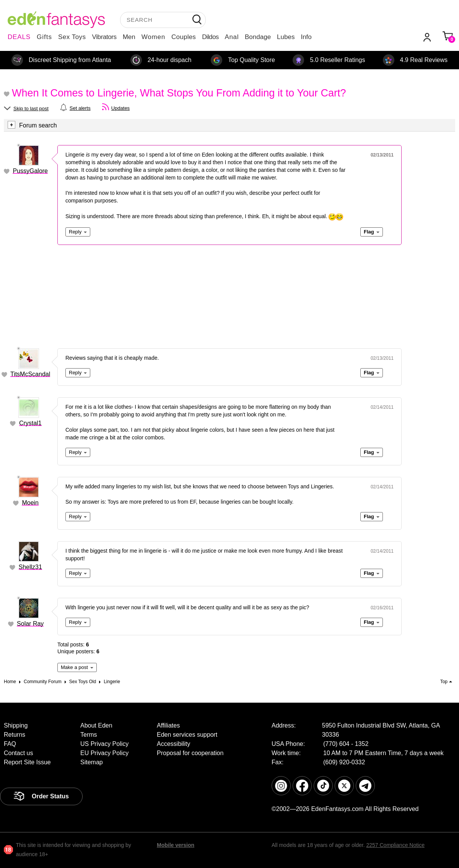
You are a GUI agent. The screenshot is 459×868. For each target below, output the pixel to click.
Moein (30, 503)
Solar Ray (30, 624)
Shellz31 (30, 567)
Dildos (210, 37)
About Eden (96, 725)
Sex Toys (72, 37)
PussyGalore (30, 171)
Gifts (44, 37)
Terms (89, 735)
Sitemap (92, 762)
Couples (184, 37)
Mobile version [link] (176, 845)
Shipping (16, 725)
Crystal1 (30, 423)
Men (129, 37)
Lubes (286, 37)
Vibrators (104, 37)
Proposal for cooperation (190, 753)
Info (306, 37)
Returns (15, 735)
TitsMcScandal (30, 374)
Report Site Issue (27, 762)
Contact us (18, 753)
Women (153, 37)
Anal (232, 37)
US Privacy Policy (104, 744)
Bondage (258, 37)
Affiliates (168, 725)
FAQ (10, 744)
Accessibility (173, 744)
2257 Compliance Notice (395, 845)
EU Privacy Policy (104, 753)
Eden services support (187, 735)
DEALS (19, 37)
